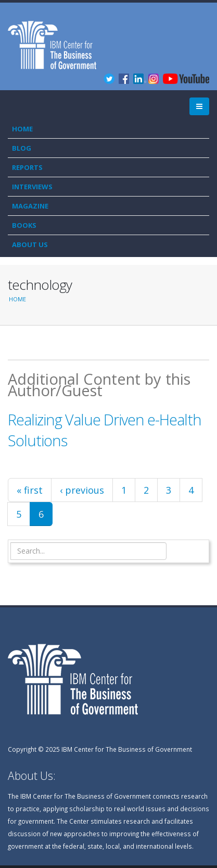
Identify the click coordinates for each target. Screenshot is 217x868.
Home (22, 129)
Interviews (32, 187)
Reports (27, 167)
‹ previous (82, 490)
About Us (30, 244)
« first (30, 490)
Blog (22, 148)
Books (24, 225)
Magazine (30, 206)
